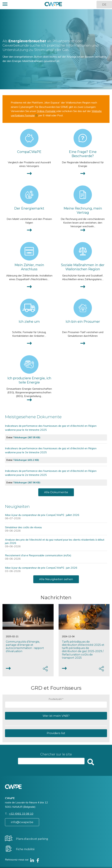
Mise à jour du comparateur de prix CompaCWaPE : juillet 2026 (42, 515)
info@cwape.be (22, 822)
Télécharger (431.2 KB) (26, 460)
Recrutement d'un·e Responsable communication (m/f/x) (38, 555)
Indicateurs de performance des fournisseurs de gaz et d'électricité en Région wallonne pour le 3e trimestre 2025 (51, 450)
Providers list (56, 733)
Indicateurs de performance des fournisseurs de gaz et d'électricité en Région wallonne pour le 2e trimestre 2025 (51, 473)
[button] (5, 5)
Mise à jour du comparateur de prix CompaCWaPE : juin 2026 (41, 568)
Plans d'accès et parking (32, 839)
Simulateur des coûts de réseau (23, 527)
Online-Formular (47, 111)
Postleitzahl (55, 699)
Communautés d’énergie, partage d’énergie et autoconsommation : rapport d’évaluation (25, 647)
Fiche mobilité (25, 849)
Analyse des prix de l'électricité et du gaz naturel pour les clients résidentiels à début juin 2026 (55, 541)
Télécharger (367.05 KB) (27, 437)
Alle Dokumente (56, 492)
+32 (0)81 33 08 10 (21, 814)
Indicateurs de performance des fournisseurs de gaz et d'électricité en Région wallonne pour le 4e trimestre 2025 (51, 428)
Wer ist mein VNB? (56, 716)
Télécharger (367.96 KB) (27, 483)
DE (104, 5)
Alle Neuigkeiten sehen (56, 579)
